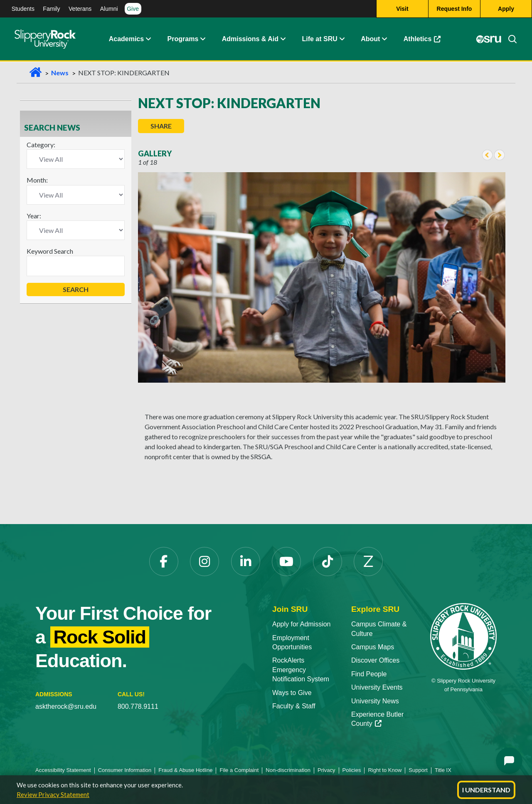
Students (23, 9)
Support (418, 770)
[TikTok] (328, 562)
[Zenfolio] (368, 562)
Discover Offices (375, 660)
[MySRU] (489, 40)
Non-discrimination (288, 770)
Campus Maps (373, 647)
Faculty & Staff (294, 706)
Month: (37, 180)
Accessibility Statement (63, 770)
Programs (183, 39)
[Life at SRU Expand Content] (342, 40)
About (370, 39)
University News (375, 701)
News (60, 73)
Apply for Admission (302, 624)
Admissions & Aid (250, 39)
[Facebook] (164, 562)
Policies (352, 770)
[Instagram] (204, 562)
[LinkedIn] (246, 562)
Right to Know (385, 770)
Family (51, 9)
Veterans (80, 9)
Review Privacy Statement (53, 794)
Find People (369, 674)
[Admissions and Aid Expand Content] (283, 40)
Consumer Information (125, 770)
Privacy (326, 770)
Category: (41, 145)
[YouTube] (286, 562)
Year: (34, 216)
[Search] (509, 40)
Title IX (443, 770)
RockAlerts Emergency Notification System (301, 670)
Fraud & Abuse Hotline (185, 770)
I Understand (486, 790)
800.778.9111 (138, 706)
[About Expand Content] (202, 40)
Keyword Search (50, 251)
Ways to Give (292, 693)
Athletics (422, 39)
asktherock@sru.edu (66, 706)
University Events (377, 687)
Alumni (109, 9)
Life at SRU (319, 39)
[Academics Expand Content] (148, 40)
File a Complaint (239, 770)
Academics (127, 39)
